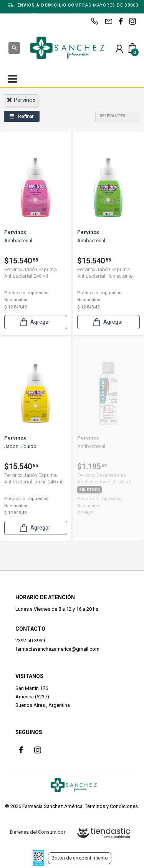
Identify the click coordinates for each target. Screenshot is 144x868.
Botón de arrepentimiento (80, 858)
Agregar (35, 322)
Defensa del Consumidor (38, 832)
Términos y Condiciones (111, 806)
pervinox (21, 100)
